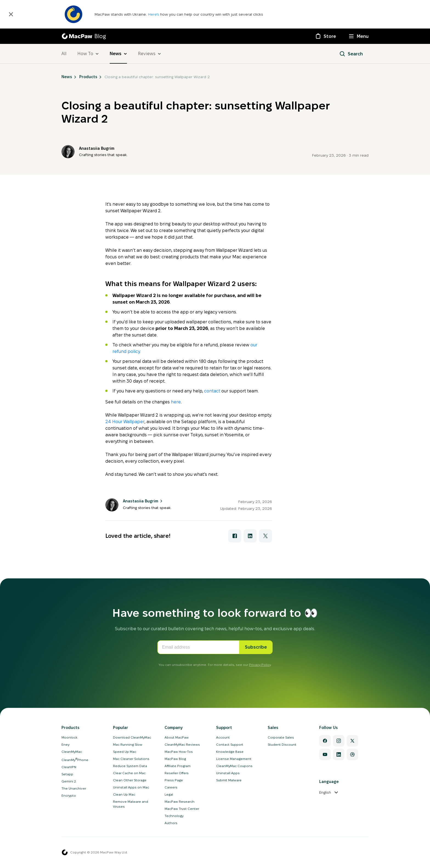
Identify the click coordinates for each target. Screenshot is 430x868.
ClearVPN (69, 767)
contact (212, 391)
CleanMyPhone (75, 760)
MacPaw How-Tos (179, 752)
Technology (174, 816)
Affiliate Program (178, 766)
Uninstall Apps (228, 773)
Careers (171, 787)
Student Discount (282, 744)
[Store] (325, 36)
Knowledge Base (230, 752)
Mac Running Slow (128, 744)
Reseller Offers (177, 773)
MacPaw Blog (175, 759)
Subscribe (256, 647)
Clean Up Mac (124, 794)
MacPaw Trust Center (182, 809)
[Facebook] (325, 741)
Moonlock (69, 737)
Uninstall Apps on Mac (131, 787)
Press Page (174, 780)
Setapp (67, 774)
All (64, 54)
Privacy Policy (260, 665)
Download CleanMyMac (132, 737)
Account (223, 737)
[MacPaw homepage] (65, 852)
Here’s (154, 14)
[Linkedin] (339, 754)
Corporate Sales (281, 737)
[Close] (11, 14)
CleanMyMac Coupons (234, 766)
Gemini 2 (69, 781)
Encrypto (69, 795)
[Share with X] (265, 536)
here (176, 402)
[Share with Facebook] (235, 536)
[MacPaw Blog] (84, 36)
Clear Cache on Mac (129, 773)
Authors (171, 823)
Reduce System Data (130, 766)
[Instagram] (339, 741)
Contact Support (230, 744)
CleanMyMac (72, 752)
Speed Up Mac (125, 752)
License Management (234, 759)
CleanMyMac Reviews (182, 744)
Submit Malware (229, 780)
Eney (65, 744)
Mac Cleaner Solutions (131, 759)
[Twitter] (352, 741)
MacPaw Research (179, 801)
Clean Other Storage (130, 780)
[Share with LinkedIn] (250, 536)
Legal (169, 794)
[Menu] (359, 36)
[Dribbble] (352, 754)
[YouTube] (325, 754)
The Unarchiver (74, 788)
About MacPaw (177, 737)
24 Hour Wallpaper (125, 422)
